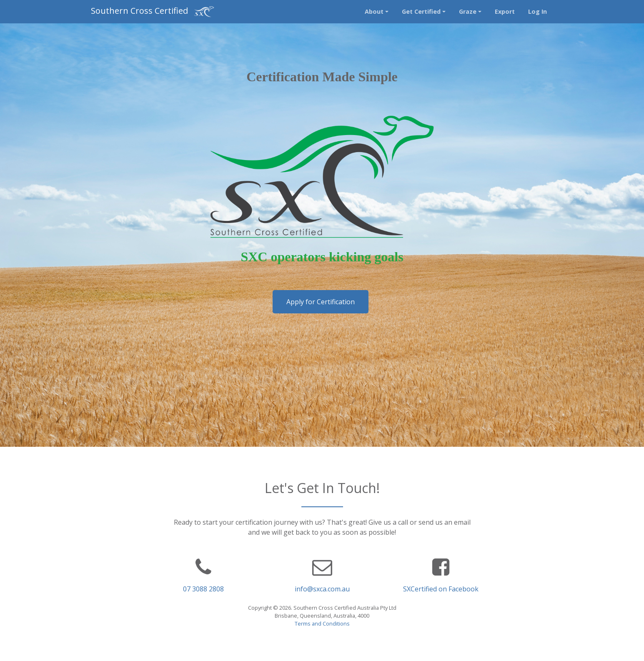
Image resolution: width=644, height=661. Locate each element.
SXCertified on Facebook (441, 589)
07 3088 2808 (203, 589)
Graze (468, 11)
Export (505, 11)
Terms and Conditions (322, 623)
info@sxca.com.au (322, 589)
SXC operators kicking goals (322, 257)
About (374, 11)
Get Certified (421, 11)
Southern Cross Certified (153, 11)
